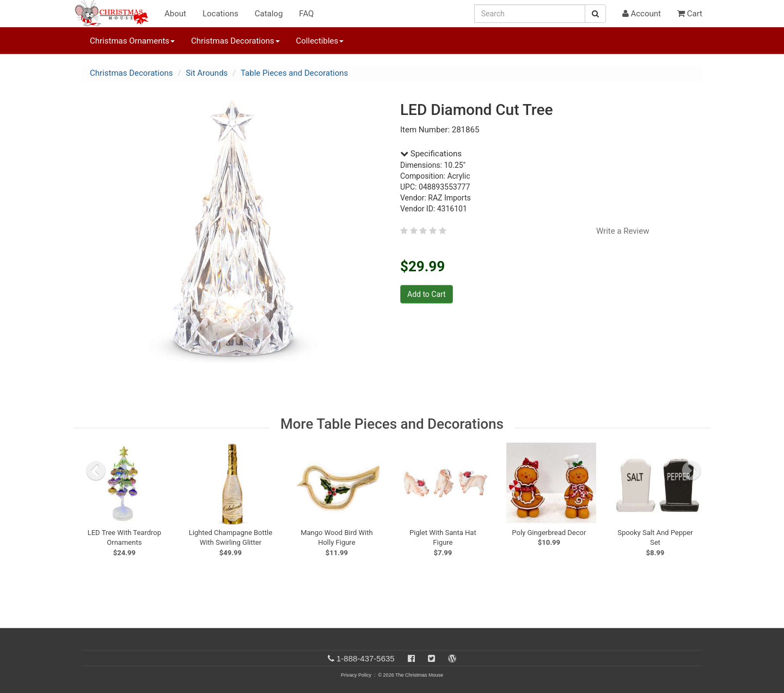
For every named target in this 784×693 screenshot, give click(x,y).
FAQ (306, 14)
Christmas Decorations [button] (235, 41)
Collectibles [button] (320, 41)
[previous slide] (96, 471)
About (175, 14)
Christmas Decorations (131, 73)
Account (642, 14)
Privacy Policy (356, 675)
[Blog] (452, 658)
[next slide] (691, 471)
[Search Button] (595, 14)
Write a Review (623, 231)
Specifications (431, 154)
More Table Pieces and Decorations (392, 424)
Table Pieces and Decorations (294, 73)
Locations (220, 14)
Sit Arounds (207, 73)
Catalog (269, 14)
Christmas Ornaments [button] (132, 41)
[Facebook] (411, 658)
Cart (690, 14)
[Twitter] (431, 658)
